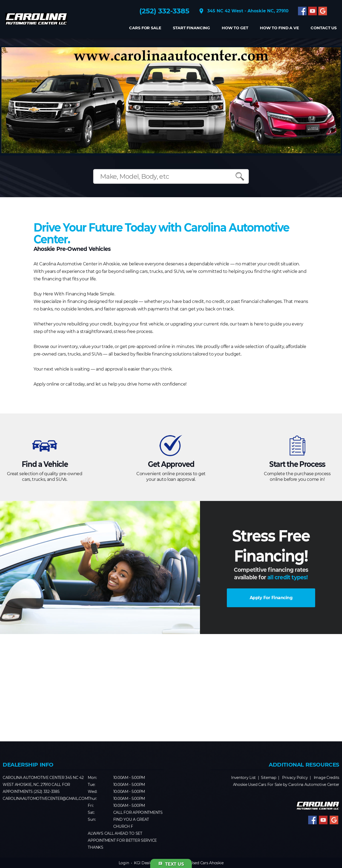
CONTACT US (324, 28)
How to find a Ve (279, 28)
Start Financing (191, 28)
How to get (235, 28)
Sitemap (269, 778)
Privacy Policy (295, 778)
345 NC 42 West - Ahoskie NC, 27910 (243, 11)
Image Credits (327, 778)
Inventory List (243, 778)
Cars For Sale (145, 28)
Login (124, 863)
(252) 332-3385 (164, 11)
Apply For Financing (271, 598)
